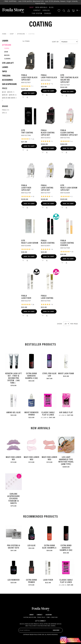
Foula (6, 110)
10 (33, 196)
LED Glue (32, 545)
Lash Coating (47, 298)
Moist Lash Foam (66, 373)
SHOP (12, 34)
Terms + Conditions (52, 617)
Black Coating (48, 243)
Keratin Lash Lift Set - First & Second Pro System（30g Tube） (13, 378)
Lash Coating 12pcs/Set (47, 189)
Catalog (46, 11)
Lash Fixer (26, 298)
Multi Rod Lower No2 (32, 458)
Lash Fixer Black (49, 77)
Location (49, 615)
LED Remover (14, 580)
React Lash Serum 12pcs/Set (69, 189)
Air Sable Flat (66, 412)
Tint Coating (27, 132)
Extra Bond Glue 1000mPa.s (50, 546)
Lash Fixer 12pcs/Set (26, 189)
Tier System (37, 14)
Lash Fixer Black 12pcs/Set (29, 78)
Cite (5, 113)
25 (33, 139)
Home (4, 34)
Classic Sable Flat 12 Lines (48, 413)
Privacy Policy (41, 617)
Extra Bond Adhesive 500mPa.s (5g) (32, 376)
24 (72, 252)
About (32, 615)
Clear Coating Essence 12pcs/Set (69, 134)
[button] (77, 11)
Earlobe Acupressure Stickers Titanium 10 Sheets (14, 498)
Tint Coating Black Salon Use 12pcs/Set (69, 80)
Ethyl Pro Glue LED (50, 374)
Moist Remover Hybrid (31, 413)
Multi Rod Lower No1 (13, 458)
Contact (37, 11)
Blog (51, 8)
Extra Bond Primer (31, 581)
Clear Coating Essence (67, 244)
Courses (48, 14)
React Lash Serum (30, 243)
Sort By (55, 42)
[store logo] (13, 11)
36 (33, 304)
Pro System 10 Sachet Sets (14, 546)
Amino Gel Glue (14, 412)
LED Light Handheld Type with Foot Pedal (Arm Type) (66, 460)
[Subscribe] (56, 630)
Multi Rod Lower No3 (49, 458)
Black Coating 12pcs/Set (48, 134)
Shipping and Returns (30, 617)
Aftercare (21, 34)
